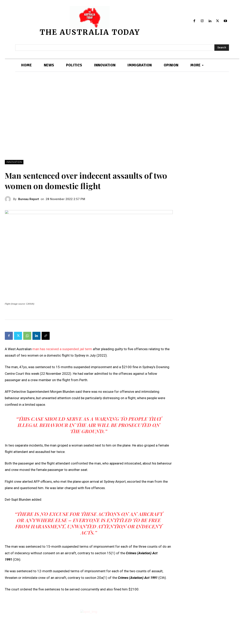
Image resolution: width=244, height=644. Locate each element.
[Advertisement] (122, 116)
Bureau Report (29, 199)
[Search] (222, 48)
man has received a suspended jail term (63, 349)
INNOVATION (14, 162)
